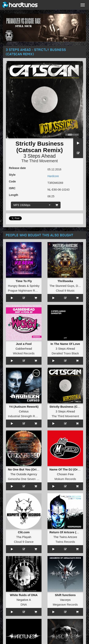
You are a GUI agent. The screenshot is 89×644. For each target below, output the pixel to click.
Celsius (24, 411)
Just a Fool (24, 344)
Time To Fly (24, 281)
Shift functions (65, 595)
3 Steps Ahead (40, 156)
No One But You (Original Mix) (29, 469)
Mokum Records (65, 479)
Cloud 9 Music (65, 291)
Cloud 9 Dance (24, 542)
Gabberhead (24, 349)
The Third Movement (40, 161)
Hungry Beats (17, 286)
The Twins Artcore (65, 537)
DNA (24, 604)
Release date (17, 168)
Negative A (24, 600)
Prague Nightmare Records (26, 291)
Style (12, 175)
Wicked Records (24, 353)
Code (12, 181)
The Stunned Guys (62, 286)
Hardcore (53, 176)
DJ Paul (81, 286)
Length (14, 195)
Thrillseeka (65, 281)
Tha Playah (24, 537)
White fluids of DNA (24, 595)
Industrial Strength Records (26, 416)
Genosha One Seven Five (25, 479)
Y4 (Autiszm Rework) (24, 407)
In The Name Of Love (65, 344)
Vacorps (65, 600)
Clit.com (24, 532)
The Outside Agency (24, 474)
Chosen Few (65, 474)
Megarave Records (65, 604)
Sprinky (35, 286)
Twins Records (65, 542)
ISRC (12, 188)
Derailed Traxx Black (65, 353)
